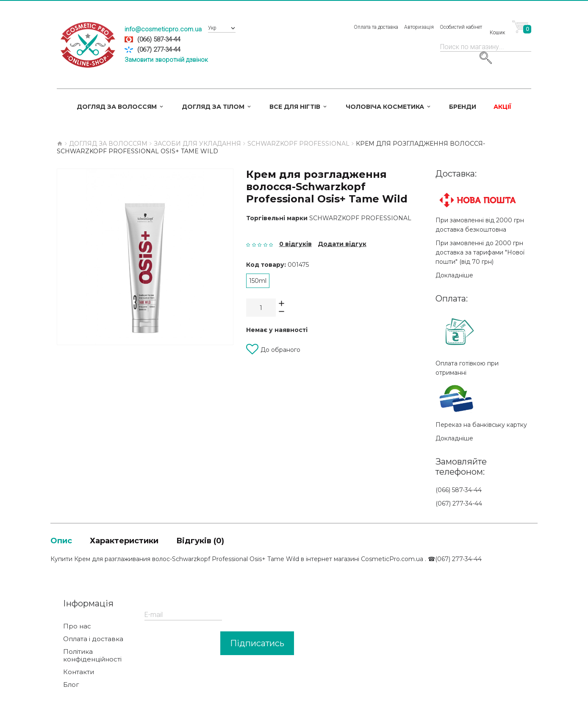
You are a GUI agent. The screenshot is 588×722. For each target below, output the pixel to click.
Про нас (77, 628)
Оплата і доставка (93, 641)
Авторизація (419, 27)
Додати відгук (342, 244)
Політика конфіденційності (92, 657)
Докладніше (454, 275)
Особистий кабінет (461, 27)
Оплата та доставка (376, 27)
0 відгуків (295, 244)
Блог (71, 686)
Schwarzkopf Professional (360, 218)
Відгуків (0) (240, 541)
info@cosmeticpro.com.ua (163, 29)
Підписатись (257, 645)
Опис (65, 541)
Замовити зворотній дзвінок (166, 60)
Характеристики (144, 541)
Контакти (79, 674)
